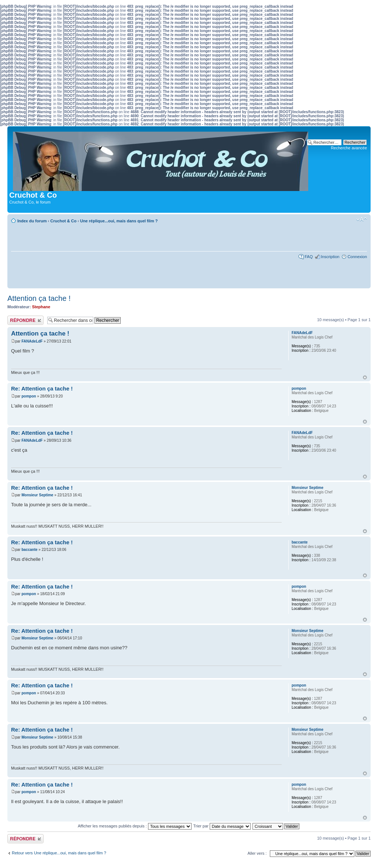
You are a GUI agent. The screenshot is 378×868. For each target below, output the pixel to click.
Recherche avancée (349, 148)
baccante (29, 550)
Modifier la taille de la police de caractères (362, 219)
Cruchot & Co (63, 221)
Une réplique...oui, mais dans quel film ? (119, 221)
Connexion (357, 257)
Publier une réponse (25, 320)
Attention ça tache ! (39, 298)
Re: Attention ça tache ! (42, 388)
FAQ (309, 257)
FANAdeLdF (32, 341)
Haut (365, 377)
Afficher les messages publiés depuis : (135, 826)
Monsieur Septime (37, 495)
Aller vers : (257, 853)
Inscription (330, 257)
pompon (29, 396)
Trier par (222, 826)
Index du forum (32, 221)
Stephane (41, 307)
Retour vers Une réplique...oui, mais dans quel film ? (59, 853)
